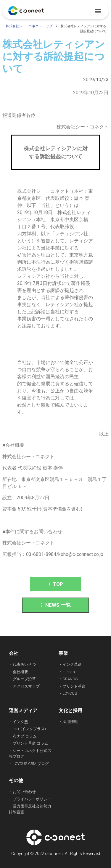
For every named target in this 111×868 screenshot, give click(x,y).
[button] (98, 11)
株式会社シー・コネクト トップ (29, 26)
